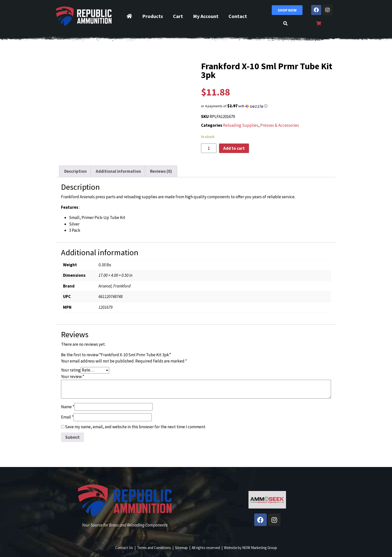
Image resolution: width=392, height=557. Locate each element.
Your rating (71, 370)
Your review (73, 376)
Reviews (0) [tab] (161, 171)
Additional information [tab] (118, 171)
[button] (267, 106)
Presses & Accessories (280, 125)
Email (67, 417)
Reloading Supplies (241, 125)
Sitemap (181, 548)
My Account (206, 16)
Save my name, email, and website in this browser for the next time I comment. (135, 427)
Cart (178, 16)
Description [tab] (75, 171)
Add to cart (234, 148)
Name (68, 407)
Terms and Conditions (154, 548)
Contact (238, 16)
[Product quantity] (209, 148)
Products (153, 16)
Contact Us (124, 548)
